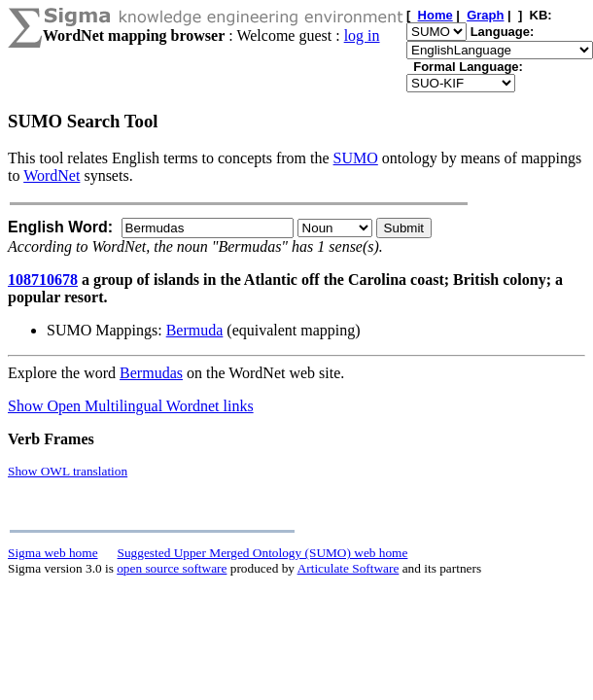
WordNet (52, 175)
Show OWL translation (68, 471)
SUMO (356, 158)
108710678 (43, 280)
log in (362, 35)
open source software (172, 568)
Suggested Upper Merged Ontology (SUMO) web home (263, 553)
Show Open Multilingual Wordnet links (131, 406)
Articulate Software (349, 568)
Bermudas (151, 373)
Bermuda (195, 330)
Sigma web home (53, 553)
